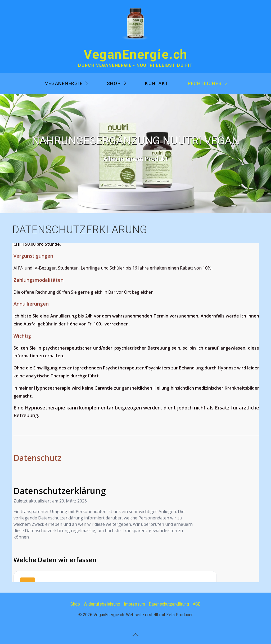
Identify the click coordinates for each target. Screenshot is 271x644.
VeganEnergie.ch (135, 54)
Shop (114, 83)
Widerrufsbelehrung (102, 604)
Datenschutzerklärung (169, 604)
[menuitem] (66, 83)
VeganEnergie (64, 83)
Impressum (134, 604)
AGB (197, 604)
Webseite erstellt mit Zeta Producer (159, 615)
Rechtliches (205, 83)
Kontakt (157, 83)
